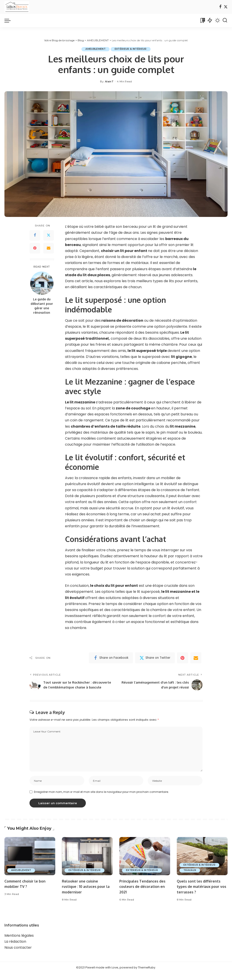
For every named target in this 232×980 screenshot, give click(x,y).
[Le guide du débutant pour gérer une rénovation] (42, 283)
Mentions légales (19, 942)
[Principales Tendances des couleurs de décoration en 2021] (145, 863)
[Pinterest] (35, 248)
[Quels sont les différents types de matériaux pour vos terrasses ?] (202, 863)
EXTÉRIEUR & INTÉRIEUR (131, 49)
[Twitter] (226, 7)
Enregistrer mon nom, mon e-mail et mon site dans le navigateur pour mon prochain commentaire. (101, 798)
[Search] (225, 20)
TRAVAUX (190, 877)
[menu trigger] (10, 20)
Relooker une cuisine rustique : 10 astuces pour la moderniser (85, 893)
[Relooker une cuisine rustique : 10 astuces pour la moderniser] (87, 863)
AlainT (109, 81)
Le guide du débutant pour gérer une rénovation (42, 306)
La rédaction (15, 948)
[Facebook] (220, 7)
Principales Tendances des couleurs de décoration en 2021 (144, 893)
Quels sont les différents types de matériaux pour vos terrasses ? (200, 893)
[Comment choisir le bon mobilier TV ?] (30, 863)
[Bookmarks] (202, 20)
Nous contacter (18, 954)
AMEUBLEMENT (95, 49)
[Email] (49, 248)
